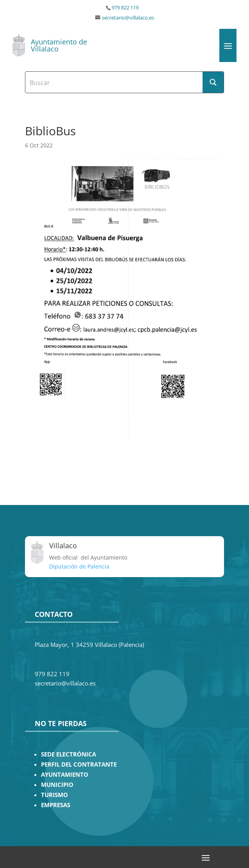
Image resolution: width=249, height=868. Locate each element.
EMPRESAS (56, 805)
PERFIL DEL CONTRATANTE (79, 764)
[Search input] (114, 82)
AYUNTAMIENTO (65, 775)
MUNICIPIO (57, 785)
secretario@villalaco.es (128, 18)
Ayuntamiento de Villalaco (59, 45)
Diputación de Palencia (79, 566)
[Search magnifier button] (213, 82)
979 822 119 (125, 8)
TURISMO (54, 795)
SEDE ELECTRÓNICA (68, 754)
